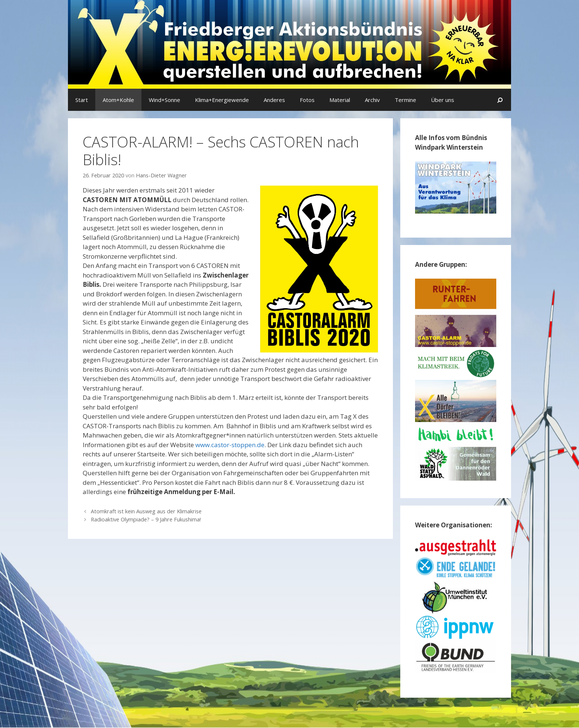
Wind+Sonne (165, 100)
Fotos (307, 100)
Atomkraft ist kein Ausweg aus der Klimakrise (146, 511)
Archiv (372, 100)
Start (82, 100)
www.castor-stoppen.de (230, 445)
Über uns (443, 100)
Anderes (274, 100)
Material (340, 100)
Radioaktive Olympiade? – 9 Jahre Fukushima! (146, 519)
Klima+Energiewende (222, 100)
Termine (405, 100)
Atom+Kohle (118, 100)
